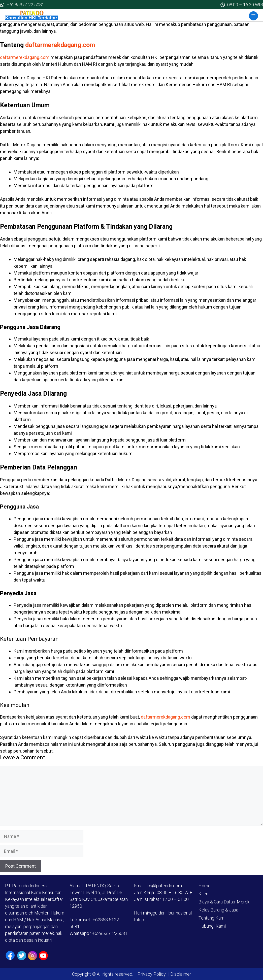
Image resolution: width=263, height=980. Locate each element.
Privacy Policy (152, 974)
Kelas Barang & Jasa (218, 910)
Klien (203, 894)
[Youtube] (43, 956)
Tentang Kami (212, 918)
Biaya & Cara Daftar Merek (224, 902)
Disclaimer (180, 974)
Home (205, 886)
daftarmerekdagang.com (60, 45)
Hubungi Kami (212, 926)
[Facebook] (10, 955)
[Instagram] (32, 956)
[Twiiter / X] (22, 956)
